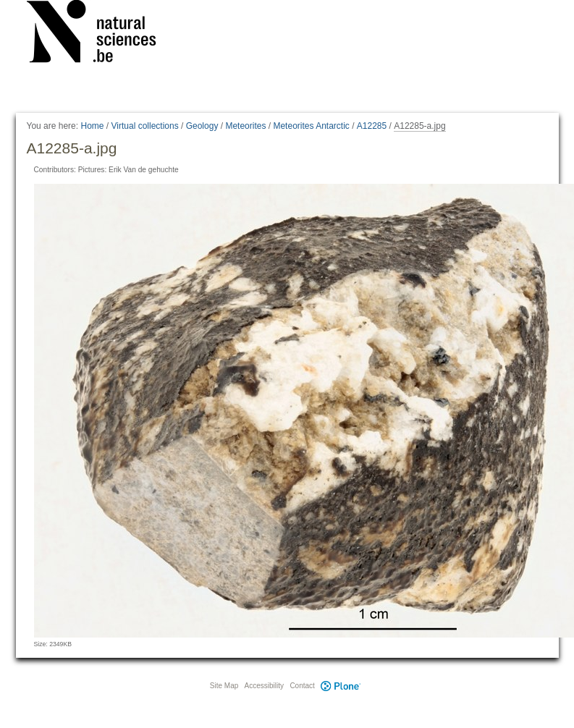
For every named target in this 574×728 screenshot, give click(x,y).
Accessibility (264, 686)
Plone (341, 686)
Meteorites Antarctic (311, 126)
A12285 (372, 126)
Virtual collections (145, 126)
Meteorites (245, 126)
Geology (202, 126)
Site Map (224, 686)
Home (92, 126)
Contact (302, 686)
